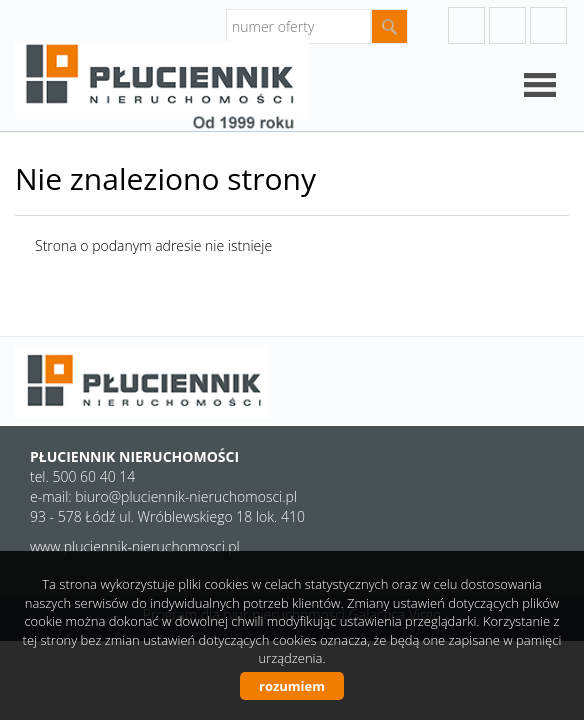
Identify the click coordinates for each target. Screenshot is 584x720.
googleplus (466, 25)
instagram (507, 25)
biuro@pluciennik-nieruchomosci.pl (186, 496)
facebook (548, 25)
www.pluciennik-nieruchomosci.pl (135, 546)
